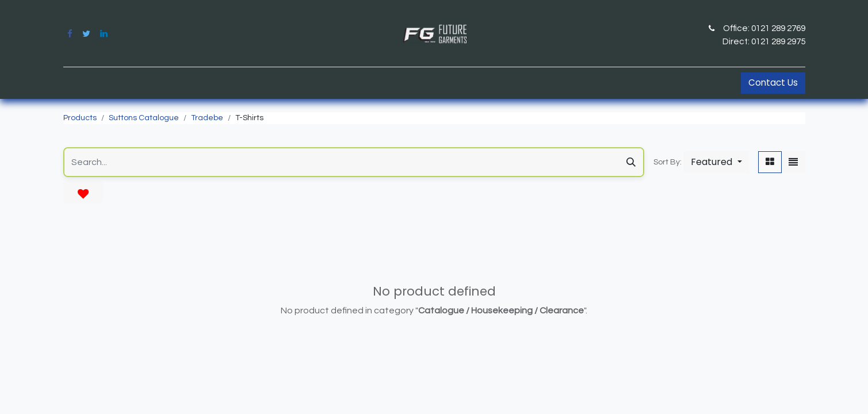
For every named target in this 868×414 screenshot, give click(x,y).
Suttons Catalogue (144, 118)
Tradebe (207, 118)
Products (80, 118)
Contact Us (773, 83)
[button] (716, 162)
